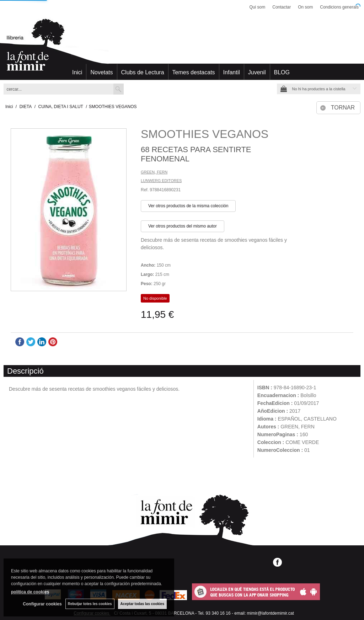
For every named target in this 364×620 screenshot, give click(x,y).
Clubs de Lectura (143, 72)
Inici (77, 72)
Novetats (101, 72)
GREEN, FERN (154, 172)
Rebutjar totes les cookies (90, 604)
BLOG (282, 72)
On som (305, 7)
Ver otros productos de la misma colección (188, 206)
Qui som (258, 7)
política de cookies (30, 592)
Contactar (282, 7)
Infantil (232, 72)
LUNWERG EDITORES (161, 181)
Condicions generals (339, 7)
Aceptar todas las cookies (142, 604)
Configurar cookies (42, 604)
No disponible (155, 298)
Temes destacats (194, 72)
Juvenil (257, 72)
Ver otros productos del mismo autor (183, 226)
